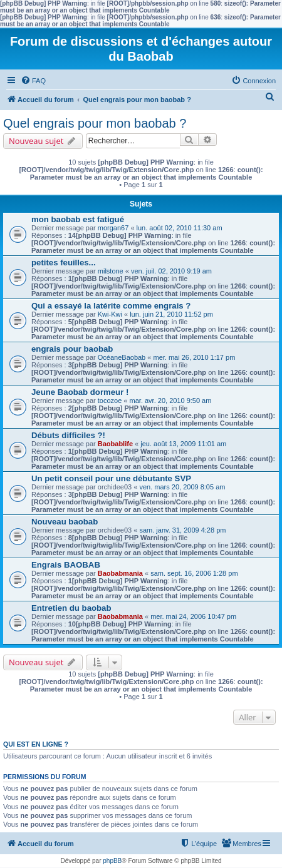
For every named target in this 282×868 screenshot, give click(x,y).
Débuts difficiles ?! (68, 435)
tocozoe (110, 401)
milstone (111, 271)
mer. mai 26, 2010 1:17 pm (194, 357)
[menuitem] (33, 81)
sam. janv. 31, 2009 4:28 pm (182, 530)
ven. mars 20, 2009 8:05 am (182, 487)
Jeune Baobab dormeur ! (80, 392)
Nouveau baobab (65, 522)
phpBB (112, 861)
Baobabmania (120, 573)
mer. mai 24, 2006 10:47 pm (193, 616)
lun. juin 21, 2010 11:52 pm (171, 314)
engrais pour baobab (72, 349)
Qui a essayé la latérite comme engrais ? (111, 306)
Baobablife (115, 444)
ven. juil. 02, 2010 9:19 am (171, 271)
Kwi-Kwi (110, 314)
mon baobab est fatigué (78, 219)
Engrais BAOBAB (66, 565)
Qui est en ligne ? (36, 744)
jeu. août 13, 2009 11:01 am (183, 444)
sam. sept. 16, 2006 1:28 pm (194, 573)
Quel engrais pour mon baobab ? (95, 123)
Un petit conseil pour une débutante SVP (111, 478)
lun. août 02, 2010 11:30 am (180, 228)
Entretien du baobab (71, 608)
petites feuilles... (64, 263)
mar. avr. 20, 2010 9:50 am (171, 401)
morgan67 (113, 228)
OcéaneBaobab (122, 357)
